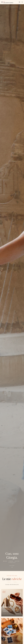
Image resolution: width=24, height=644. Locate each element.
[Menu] (2, 2)
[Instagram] (19, 2)
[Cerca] (22, 2)
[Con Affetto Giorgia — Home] (8, 2)
